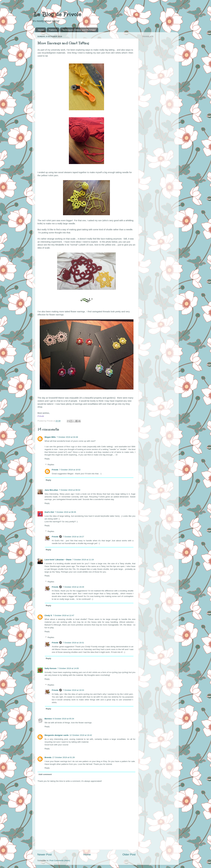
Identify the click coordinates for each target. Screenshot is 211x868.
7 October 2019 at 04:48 (67, 437)
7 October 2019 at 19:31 (73, 643)
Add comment (45, 774)
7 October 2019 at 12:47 (63, 615)
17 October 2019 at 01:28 (64, 757)
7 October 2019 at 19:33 (73, 690)
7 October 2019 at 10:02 (70, 470)
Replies (51, 465)
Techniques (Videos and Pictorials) (79, 30)
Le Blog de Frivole (57, 14)
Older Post (129, 854)
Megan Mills (50, 437)
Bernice (48, 719)
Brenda (48, 757)
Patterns (53, 30)
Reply (47, 459)
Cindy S (48, 615)
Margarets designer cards (57, 735)
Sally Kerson (51, 668)
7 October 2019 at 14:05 (68, 668)
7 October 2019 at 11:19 (83, 560)
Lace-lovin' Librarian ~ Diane (58, 560)
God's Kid (49, 512)
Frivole (55, 470)
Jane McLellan (51, 490)
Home (41, 30)
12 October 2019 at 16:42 (81, 735)
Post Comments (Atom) (60, 860)
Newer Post (45, 854)
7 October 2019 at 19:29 (73, 587)
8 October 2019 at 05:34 (63, 719)
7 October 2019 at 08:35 (65, 512)
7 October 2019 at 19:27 (73, 537)
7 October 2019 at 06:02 (70, 490)
